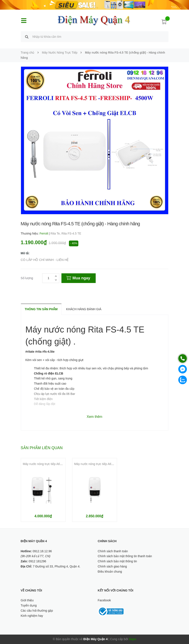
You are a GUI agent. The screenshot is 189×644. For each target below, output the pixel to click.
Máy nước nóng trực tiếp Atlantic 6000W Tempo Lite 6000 (113, 464)
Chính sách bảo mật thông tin (117, 561)
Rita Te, (56, 233)
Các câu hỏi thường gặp (37, 611)
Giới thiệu (27, 600)
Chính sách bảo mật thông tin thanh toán (125, 556)
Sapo (132, 639)
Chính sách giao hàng (112, 566)
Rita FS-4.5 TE (71, 233)
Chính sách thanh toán (113, 551)
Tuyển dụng (29, 605)
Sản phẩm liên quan (42, 448)
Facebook (104, 600)
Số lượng (27, 278)
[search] (27, 37)
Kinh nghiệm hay (32, 616)
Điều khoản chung (110, 572)
